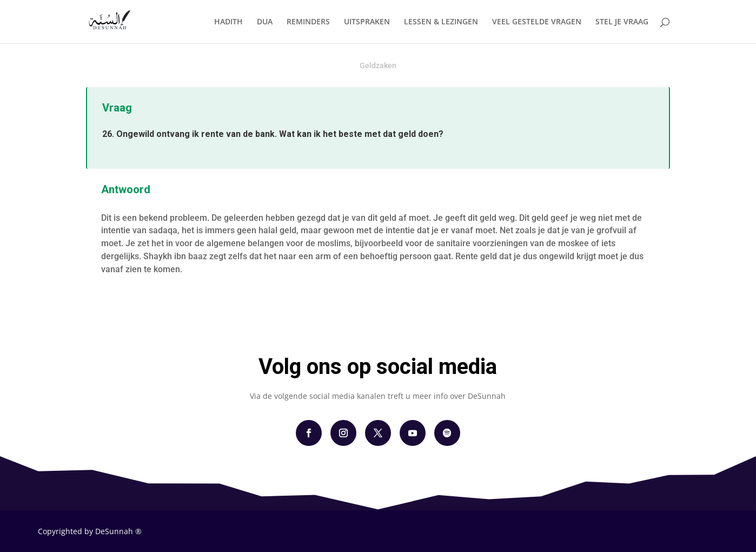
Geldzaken (378, 65)
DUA (265, 22)
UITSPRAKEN (367, 22)
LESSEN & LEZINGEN (441, 22)
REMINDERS (308, 22)
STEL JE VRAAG (622, 22)
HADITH (228, 22)
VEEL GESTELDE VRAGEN (537, 22)
